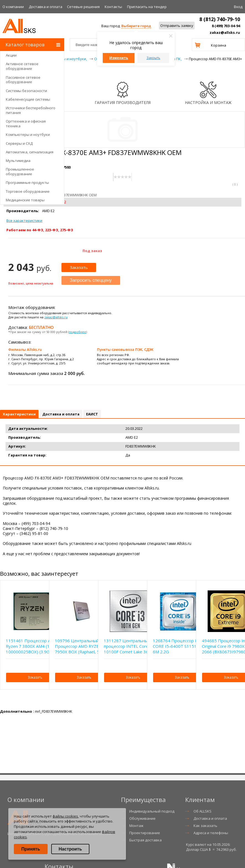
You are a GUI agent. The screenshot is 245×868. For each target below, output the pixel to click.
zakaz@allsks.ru (225, 32)
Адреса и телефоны (211, 833)
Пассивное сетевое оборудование (23, 80)
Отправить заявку (177, 26)
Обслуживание (142, 818)
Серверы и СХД (19, 143)
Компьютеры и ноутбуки (28, 134)
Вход (238, 7)
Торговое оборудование (28, 191)
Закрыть (153, 58)
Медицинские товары (25, 200)
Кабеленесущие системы (28, 99)
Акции (11, 55)
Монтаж (136, 826)
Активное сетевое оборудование (22, 66)
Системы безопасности (26, 91)
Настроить (70, 849)
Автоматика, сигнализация (30, 152)
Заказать (79, 267)
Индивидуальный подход (152, 811)
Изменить (119, 58)
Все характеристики (24, 220)
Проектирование (145, 833)
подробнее (78, 332)
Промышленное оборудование (20, 172)
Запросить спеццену (91, 280)
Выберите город (136, 26)
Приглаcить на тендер (147, 7)
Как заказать (205, 826)
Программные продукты (27, 182)
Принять (31, 849)
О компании (13, 7)
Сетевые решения (83, 7)
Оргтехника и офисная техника (26, 124)
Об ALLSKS (203, 811)
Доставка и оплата (46, 7)
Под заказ (92, 251)
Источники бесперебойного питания (31, 110)
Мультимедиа (18, 161)
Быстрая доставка (145, 840)
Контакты (113, 7)
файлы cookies (65, 816)
